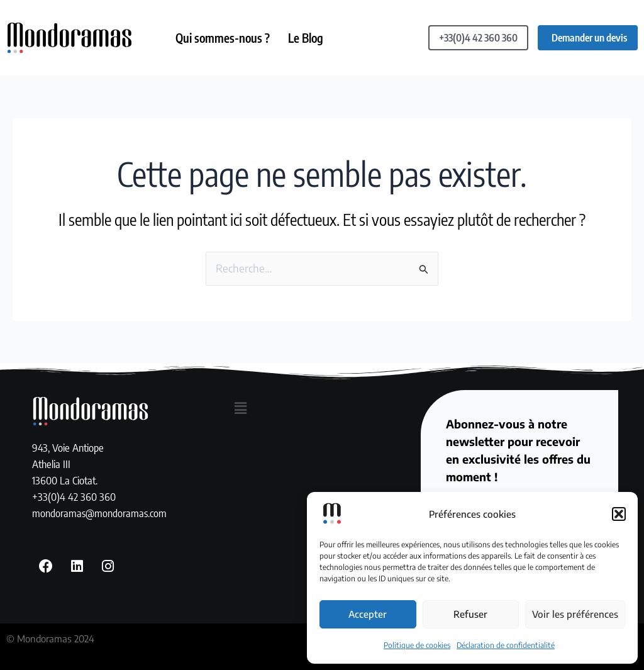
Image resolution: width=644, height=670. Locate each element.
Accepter (368, 614)
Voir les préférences (575, 614)
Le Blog (307, 38)
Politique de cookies (417, 645)
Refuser (470, 614)
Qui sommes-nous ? (223, 38)
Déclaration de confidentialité (506, 645)
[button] (619, 514)
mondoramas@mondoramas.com (99, 512)
